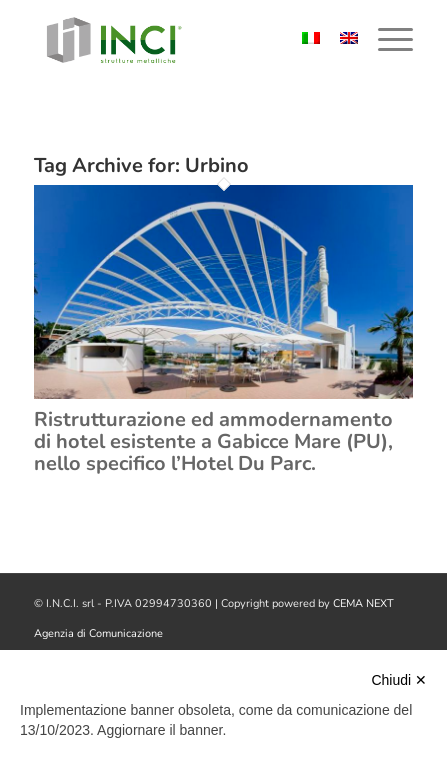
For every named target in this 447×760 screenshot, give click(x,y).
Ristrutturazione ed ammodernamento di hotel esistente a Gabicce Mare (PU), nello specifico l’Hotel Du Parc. (213, 441)
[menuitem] (385, 40)
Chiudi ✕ (399, 680)
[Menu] (385, 40)
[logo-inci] (186, 40)
